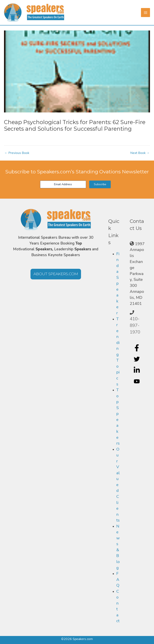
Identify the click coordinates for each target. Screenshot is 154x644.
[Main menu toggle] (145, 13)
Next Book (140, 153)
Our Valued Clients (118, 485)
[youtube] (137, 381)
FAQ (118, 579)
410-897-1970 (135, 326)
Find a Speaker (118, 283)
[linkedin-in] (137, 370)
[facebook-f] (137, 348)
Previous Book (17, 153)
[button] (56, 274)
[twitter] (137, 359)
